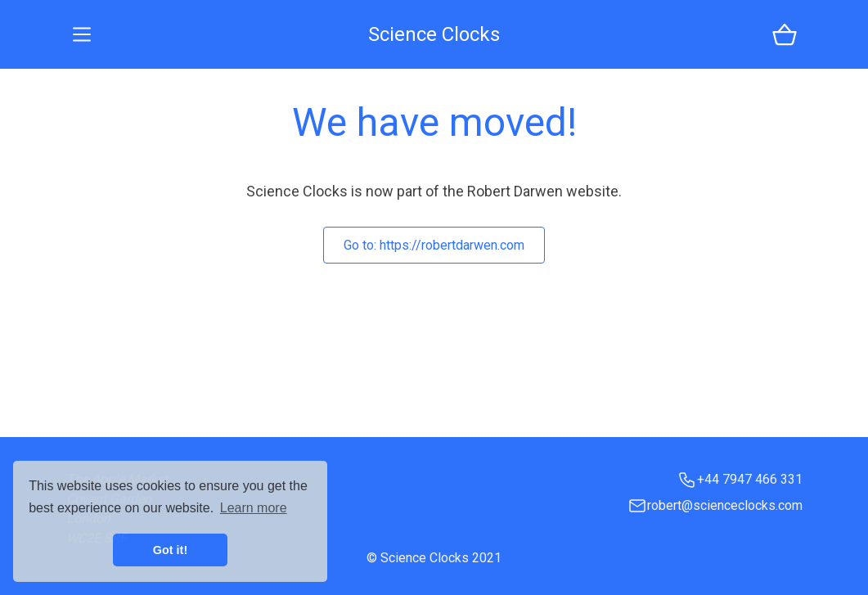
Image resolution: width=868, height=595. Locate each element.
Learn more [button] (254, 508)
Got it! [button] (170, 550)
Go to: (434, 245)
